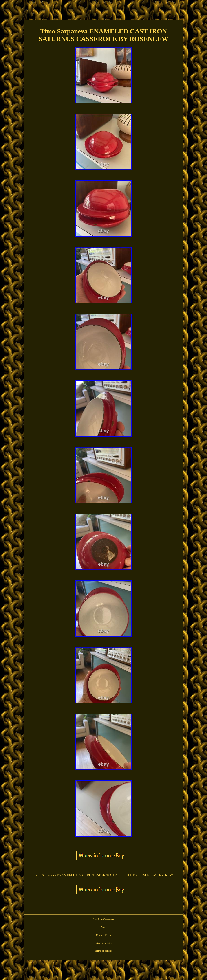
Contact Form (103, 935)
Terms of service (103, 951)
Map (103, 927)
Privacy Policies (103, 943)
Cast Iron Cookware (104, 919)
